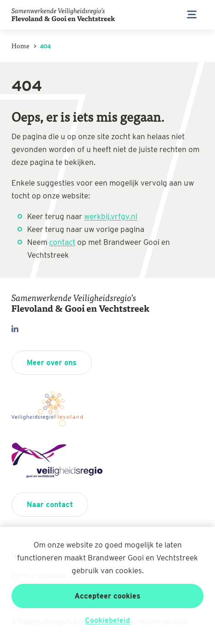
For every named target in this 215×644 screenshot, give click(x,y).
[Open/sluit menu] (192, 15)
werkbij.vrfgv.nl (111, 216)
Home (20, 45)
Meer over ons (52, 363)
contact (62, 242)
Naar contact (50, 505)
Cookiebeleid (107, 620)
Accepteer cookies (107, 596)
